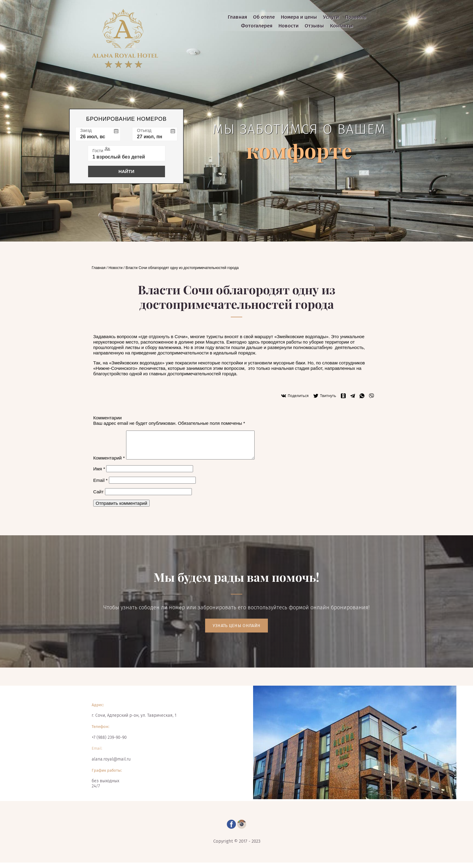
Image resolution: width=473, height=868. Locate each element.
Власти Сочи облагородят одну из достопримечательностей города (182, 268)
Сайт (98, 492)
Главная (99, 268)
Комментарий (109, 458)
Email (100, 480)
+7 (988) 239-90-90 (109, 737)
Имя (99, 469)
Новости (116, 268)
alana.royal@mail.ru (111, 759)
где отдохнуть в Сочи (163, 336)
